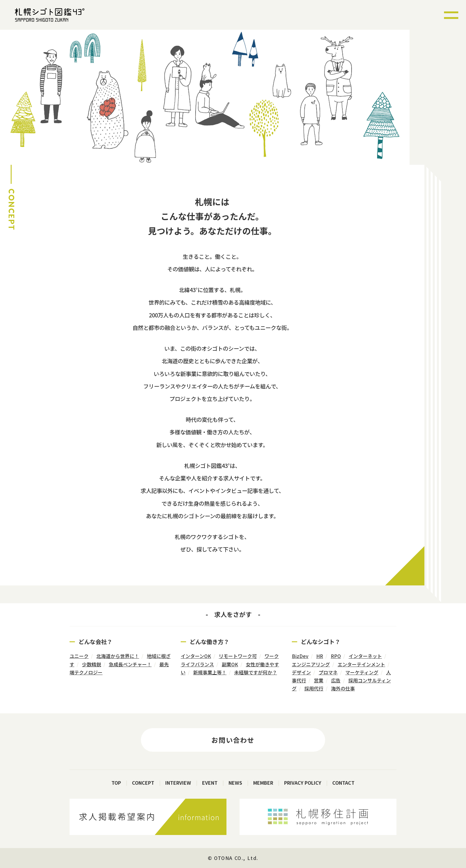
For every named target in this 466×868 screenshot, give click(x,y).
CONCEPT (143, 783)
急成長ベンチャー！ (130, 664)
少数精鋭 (92, 664)
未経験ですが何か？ (256, 672)
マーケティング (362, 672)
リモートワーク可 (238, 656)
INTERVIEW (178, 783)
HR (320, 656)
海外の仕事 (343, 688)
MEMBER (263, 783)
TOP (116, 783)
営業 (319, 680)
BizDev (300, 656)
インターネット (365, 656)
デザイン (301, 672)
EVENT (210, 783)
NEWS (235, 783)
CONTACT (343, 783)
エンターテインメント (361, 664)
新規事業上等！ (210, 672)
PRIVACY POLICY (303, 783)
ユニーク (79, 656)
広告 (336, 680)
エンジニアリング (311, 664)
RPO (336, 656)
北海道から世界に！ (118, 656)
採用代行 (314, 688)
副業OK (230, 664)
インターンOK (196, 656)
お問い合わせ (233, 740)
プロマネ (328, 672)
